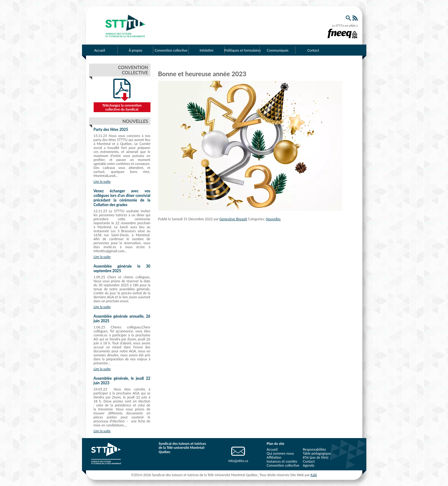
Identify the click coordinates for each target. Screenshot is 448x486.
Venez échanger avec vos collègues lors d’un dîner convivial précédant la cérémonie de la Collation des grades (122, 198)
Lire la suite (102, 181)
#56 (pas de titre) (316, 457)
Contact (313, 50)
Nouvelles (273, 219)
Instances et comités (282, 461)
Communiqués (278, 50)
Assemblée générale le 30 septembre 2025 (122, 268)
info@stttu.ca (238, 461)
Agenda (308, 465)
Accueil (100, 50)
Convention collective (171, 50)
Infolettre (206, 50)
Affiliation (274, 457)
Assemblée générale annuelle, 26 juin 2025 (122, 319)
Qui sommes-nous (280, 453)
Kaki (314, 475)
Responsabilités (314, 449)
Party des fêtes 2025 (111, 129)
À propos (135, 50)
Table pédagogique (317, 453)
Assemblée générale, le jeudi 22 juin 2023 (122, 381)
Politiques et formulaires (242, 50)
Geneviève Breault (233, 219)
